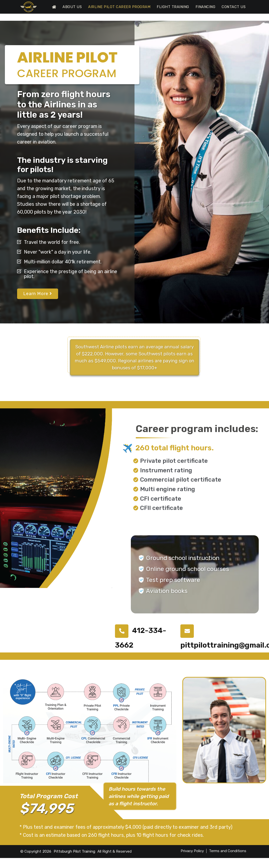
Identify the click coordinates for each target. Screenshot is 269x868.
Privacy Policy (192, 851)
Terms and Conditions (228, 851)
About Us (72, 7)
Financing (206, 7)
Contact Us (234, 7)
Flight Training (173, 7)
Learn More (38, 294)
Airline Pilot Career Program (119, 7)
